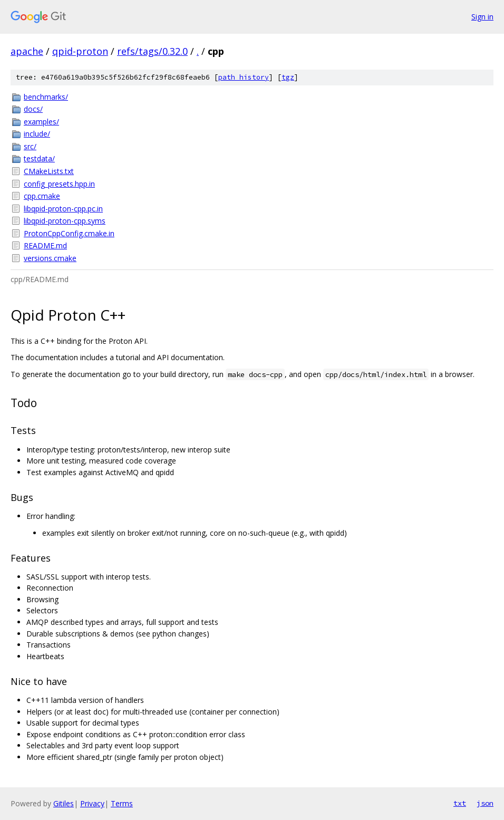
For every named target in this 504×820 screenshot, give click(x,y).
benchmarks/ (46, 97)
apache (27, 51)
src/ (30, 146)
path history (244, 77)
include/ (37, 134)
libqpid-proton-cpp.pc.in (63, 209)
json (485, 803)
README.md (45, 245)
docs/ (33, 109)
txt (460, 803)
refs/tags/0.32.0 (152, 51)
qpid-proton (80, 51)
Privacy (92, 803)
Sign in (482, 17)
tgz (288, 77)
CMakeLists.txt (49, 171)
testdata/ (39, 158)
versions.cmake (50, 258)
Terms (122, 803)
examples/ (41, 122)
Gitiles (64, 803)
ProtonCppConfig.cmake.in (69, 233)
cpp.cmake (42, 196)
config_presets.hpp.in (59, 184)
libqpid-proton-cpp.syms (65, 221)
